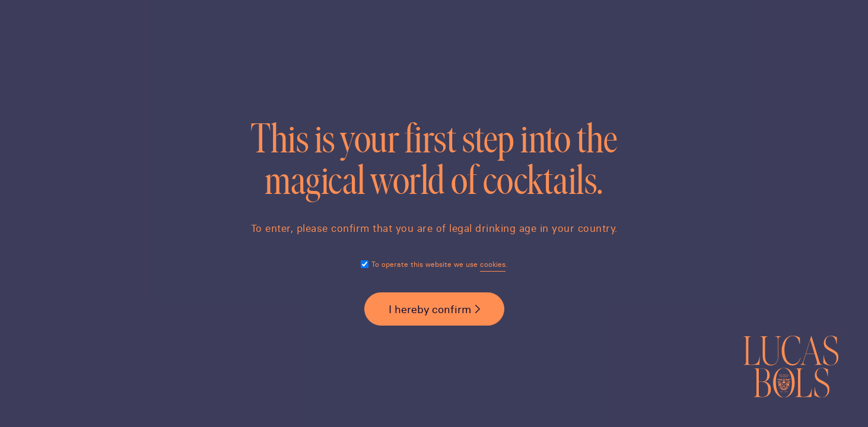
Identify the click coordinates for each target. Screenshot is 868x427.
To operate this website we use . (439, 264)
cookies (493, 264)
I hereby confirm (430, 309)
